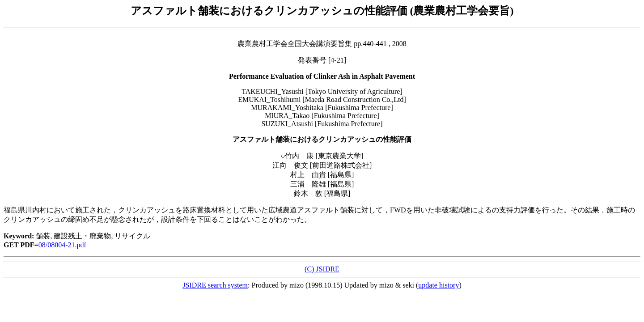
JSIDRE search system (215, 285)
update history (439, 285)
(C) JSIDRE (322, 269)
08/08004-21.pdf (62, 245)
